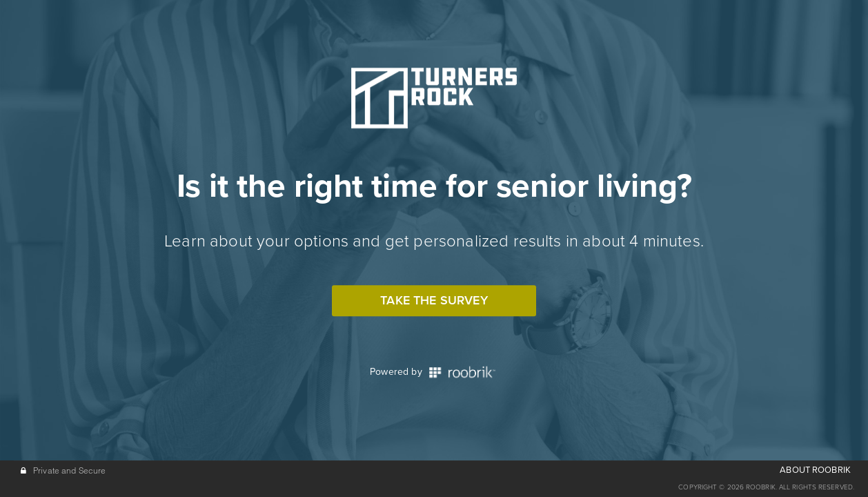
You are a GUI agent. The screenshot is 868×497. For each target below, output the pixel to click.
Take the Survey (434, 300)
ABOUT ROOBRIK (815, 470)
